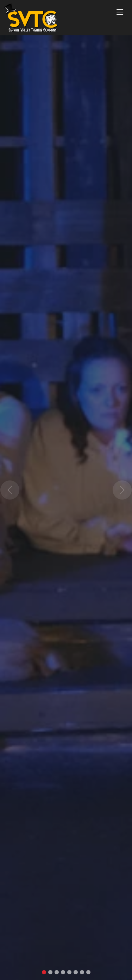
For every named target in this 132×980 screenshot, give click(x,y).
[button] (10, 490)
